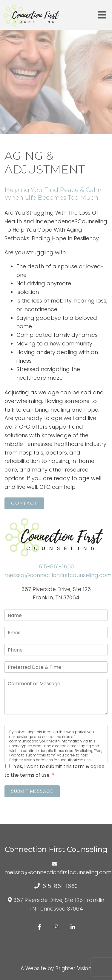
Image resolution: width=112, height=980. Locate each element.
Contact (24, 503)
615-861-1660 (56, 566)
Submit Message (32, 791)
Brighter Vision (73, 968)
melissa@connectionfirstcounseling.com (58, 575)
